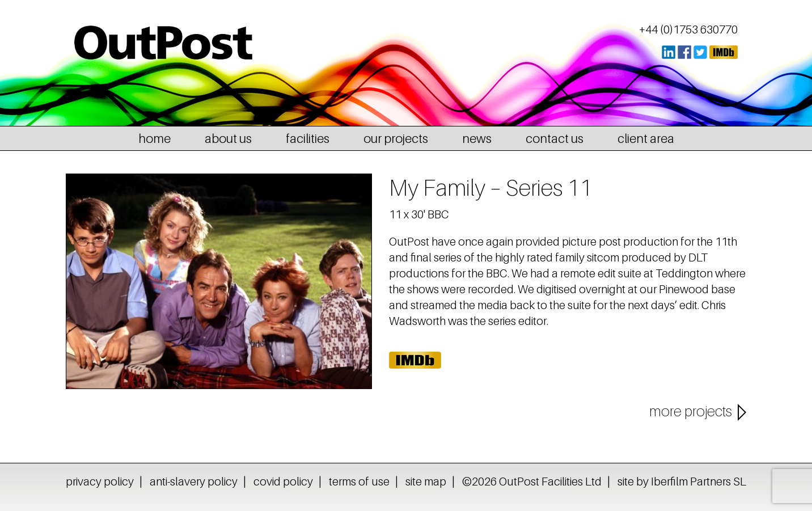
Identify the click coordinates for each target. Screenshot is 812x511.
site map (426, 482)
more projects (691, 411)
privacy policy (100, 482)
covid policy (283, 482)
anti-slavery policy (194, 482)
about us (228, 138)
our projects (396, 138)
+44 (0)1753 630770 (688, 29)
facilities (308, 138)
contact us (555, 138)
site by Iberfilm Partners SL (682, 482)
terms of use (359, 482)
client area (646, 138)
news (477, 138)
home (155, 138)
